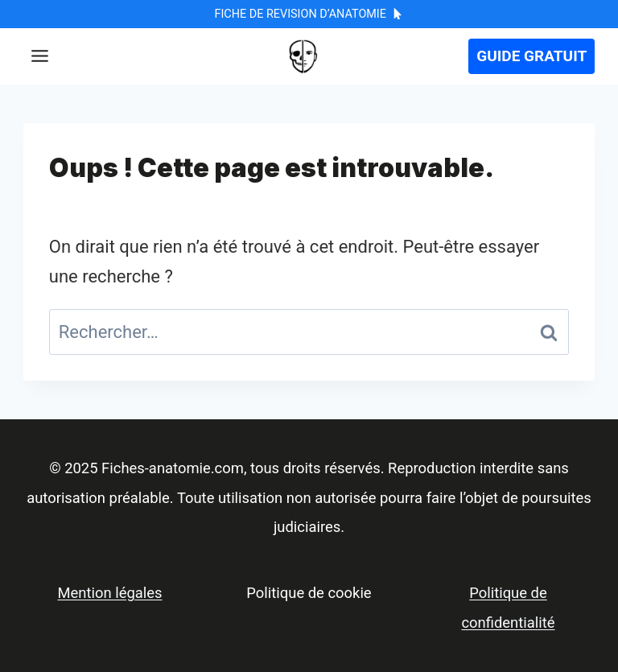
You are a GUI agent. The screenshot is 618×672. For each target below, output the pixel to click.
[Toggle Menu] (40, 56)
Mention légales (110, 593)
